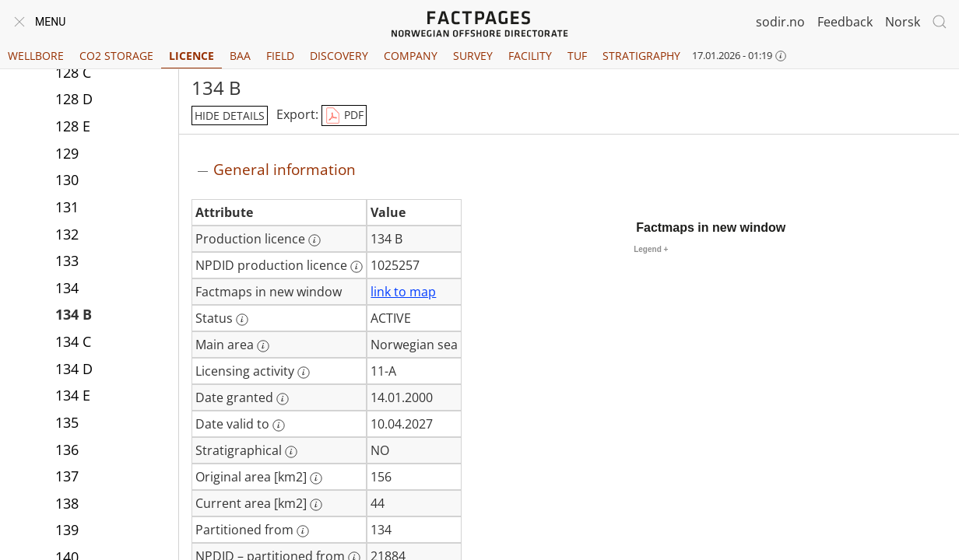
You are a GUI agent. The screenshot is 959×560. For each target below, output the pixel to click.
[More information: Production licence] (314, 240)
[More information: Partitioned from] (303, 531)
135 (67, 422)
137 (67, 476)
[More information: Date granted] (283, 399)
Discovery (339, 56)
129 (67, 153)
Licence (191, 56)
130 (67, 180)
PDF (344, 116)
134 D (74, 369)
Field (280, 56)
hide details (230, 115)
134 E (73, 395)
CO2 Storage (116, 56)
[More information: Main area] (263, 346)
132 (67, 234)
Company (411, 56)
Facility (530, 56)
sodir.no (780, 22)
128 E (73, 126)
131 (67, 207)
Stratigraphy (641, 56)
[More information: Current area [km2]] (316, 505)
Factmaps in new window (711, 227)
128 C (73, 72)
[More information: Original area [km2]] (316, 478)
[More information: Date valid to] (279, 425)
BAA (240, 56)
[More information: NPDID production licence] (357, 267)
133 (67, 261)
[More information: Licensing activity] (304, 373)
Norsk (903, 22)
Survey (473, 56)
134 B (74, 314)
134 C (73, 341)
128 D (74, 99)
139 (67, 530)
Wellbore (36, 56)
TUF (577, 56)
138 (67, 503)
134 (67, 288)
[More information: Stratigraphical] (291, 452)
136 (67, 450)
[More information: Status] (242, 320)
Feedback (845, 22)
